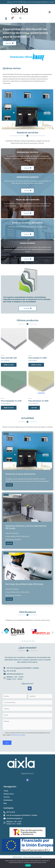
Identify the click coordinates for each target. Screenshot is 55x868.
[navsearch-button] (20, 18)
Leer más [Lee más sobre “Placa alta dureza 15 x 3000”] (34, 408)
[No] (53, 863)
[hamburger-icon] (50, 12)
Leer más (9, 485)
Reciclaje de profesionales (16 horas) (24, 584)
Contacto (8, 808)
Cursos (6, 495)
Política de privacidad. (18, 735)
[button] (2, 633)
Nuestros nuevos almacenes (20, 474)
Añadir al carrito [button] (9, 365)
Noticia (6, 434)
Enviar (7, 743)
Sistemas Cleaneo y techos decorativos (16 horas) (26, 527)
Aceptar (28, 865)
